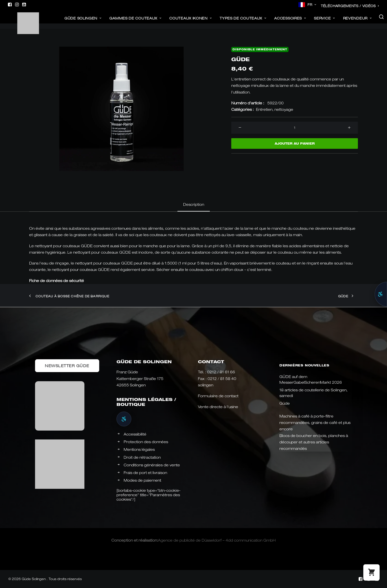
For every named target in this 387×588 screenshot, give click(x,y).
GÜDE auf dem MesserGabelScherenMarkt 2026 (311, 379)
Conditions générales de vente (152, 465)
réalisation (148, 540)
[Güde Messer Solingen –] (21, 19)
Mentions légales (139, 449)
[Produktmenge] (295, 128)
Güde (285, 403)
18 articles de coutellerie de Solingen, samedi (313, 393)
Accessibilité (135, 434)
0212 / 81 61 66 (221, 372)
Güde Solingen (83, 21)
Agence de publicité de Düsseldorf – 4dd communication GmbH (217, 540)
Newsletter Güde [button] (67, 366)
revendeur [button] (357, 21)
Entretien (264, 109)
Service (324, 21)
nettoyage (284, 109)
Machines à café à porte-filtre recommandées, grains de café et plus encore (315, 423)
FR (312, 5)
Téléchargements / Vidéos (350, 6)
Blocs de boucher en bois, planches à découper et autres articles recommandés (314, 442)
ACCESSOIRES (290, 21)
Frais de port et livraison (145, 473)
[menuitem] (307, 5)
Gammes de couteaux (135, 21)
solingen (206, 385)
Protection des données (146, 442)
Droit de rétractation (142, 457)
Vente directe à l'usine (218, 407)
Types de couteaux (243, 21)
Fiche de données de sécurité (57, 281)
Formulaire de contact (218, 396)
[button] (10, 4)
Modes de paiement (142, 480)
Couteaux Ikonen (190, 21)
